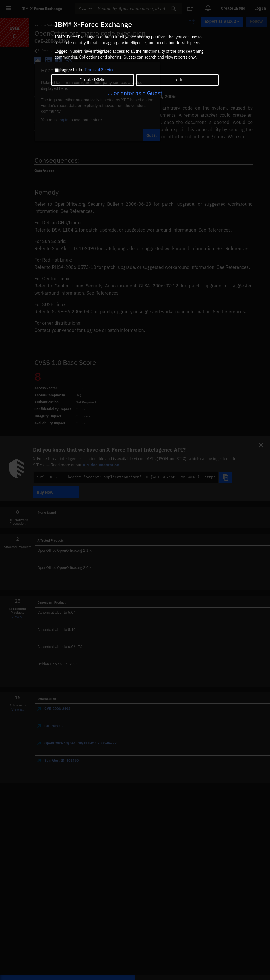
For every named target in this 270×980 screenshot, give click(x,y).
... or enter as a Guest (135, 93)
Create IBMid (92, 80)
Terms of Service (99, 70)
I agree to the (87, 70)
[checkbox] (57, 70)
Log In (177, 80)
